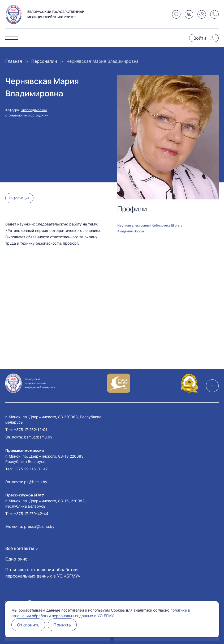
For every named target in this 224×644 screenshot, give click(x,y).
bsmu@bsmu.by (38, 437)
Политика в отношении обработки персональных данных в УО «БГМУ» (43, 573)
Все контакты (20, 548)
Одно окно (16, 559)
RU (189, 14)
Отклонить (28, 625)
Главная (14, 61)
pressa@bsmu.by (39, 526)
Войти (200, 38)
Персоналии (44, 61)
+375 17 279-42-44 (31, 514)
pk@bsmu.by (36, 482)
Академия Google (131, 231)
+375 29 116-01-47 (31, 469)
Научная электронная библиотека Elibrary (150, 225)
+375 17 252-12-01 (31, 430)
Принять (62, 625)
